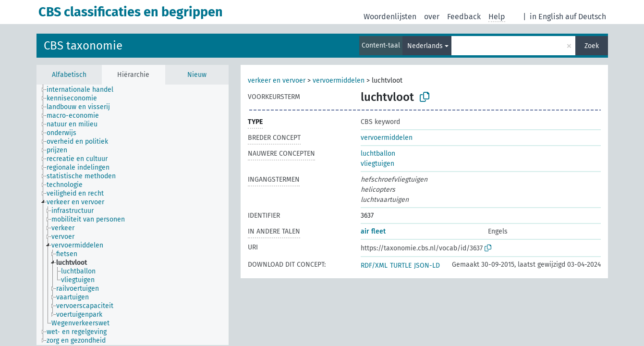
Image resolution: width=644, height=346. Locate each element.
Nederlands (425, 46)
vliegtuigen (377, 164)
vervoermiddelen (339, 80)
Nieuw (197, 75)
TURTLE (401, 266)
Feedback (464, 17)
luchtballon (378, 154)
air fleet (373, 231)
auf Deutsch (586, 17)
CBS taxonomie (83, 46)
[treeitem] (84, 90)
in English (547, 17)
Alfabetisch (69, 75)
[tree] (133, 215)
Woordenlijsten (390, 17)
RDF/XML (374, 266)
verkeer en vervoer (277, 80)
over (432, 17)
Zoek (592, 46)
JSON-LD (427, 266)
